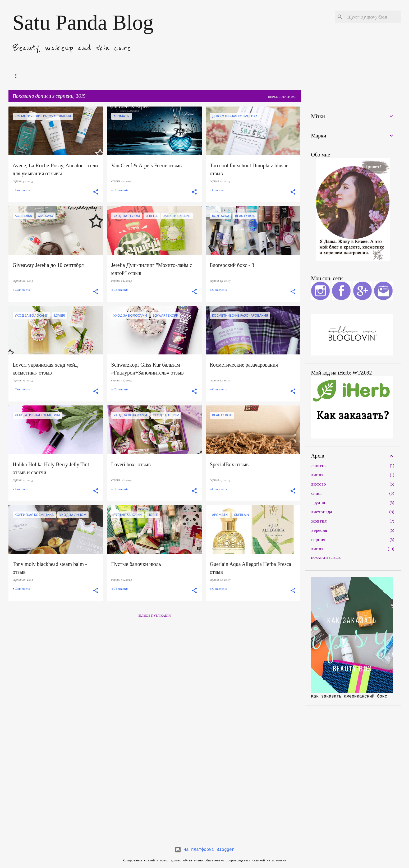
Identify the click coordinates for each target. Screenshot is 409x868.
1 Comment (218, 190)
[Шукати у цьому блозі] (373, 17)
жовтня (319, 466)
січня (316, 493)
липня (317, 475)
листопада (322, 512)
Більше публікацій (154, 616)
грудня (318, 503)
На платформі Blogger (205, 850)
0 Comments (21, 190)
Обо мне (105, 76)
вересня (319, 530)
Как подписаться (135, 76)
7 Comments (21, 589)
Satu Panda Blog (83, 22)
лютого (319, 484)
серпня (318, 540)
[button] (96, 192)
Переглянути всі (282, 97)
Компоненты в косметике (68, 76)
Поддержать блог (25, 76)
